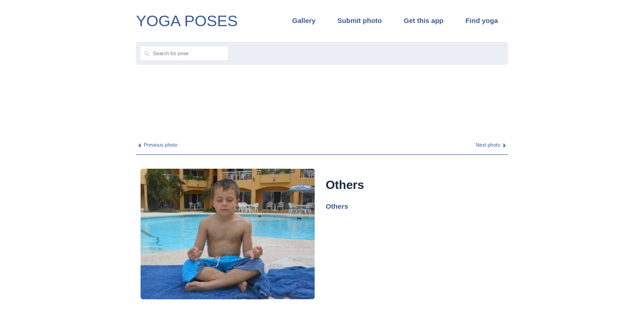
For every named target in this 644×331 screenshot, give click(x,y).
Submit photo (360, 20)
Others (337, 206)
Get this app (424, 20)
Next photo (488, 145)
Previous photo (161, 145)
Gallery (304, 20)
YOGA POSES (187, 21)
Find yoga (482, 20)
